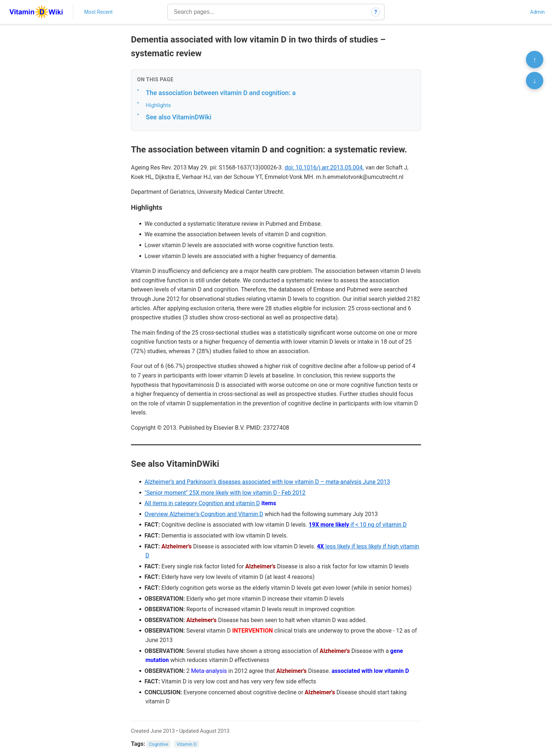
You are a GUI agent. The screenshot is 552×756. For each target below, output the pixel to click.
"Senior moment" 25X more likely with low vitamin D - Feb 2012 (225, 493)
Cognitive (159, 744)
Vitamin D (187, 744)
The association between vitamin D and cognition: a (221, 93)
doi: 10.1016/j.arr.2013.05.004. (324, 167)
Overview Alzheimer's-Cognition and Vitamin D (204, 514)
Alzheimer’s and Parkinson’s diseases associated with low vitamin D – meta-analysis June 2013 (267, 482)
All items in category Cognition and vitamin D (202, 503)
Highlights (158, 105)
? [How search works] (376, 12)
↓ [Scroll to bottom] (535, 81)
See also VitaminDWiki (179, 117)
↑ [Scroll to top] (535, 60)
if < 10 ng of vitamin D (358, 525)
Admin (537, 12)
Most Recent (98, 12)
